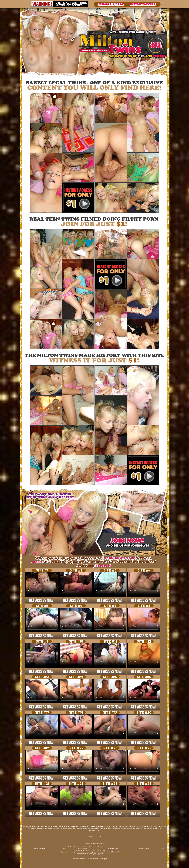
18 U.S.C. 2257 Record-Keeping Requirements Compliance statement (90, 847)
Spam (163, 849)
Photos (29, 77)
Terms (63, 849)
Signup (38, 77)
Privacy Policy (82, 849)
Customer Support (112, 849)
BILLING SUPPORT (94, 837)
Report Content (144, 849)
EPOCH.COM (85, 859)
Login (33, 77)
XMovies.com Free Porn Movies (94, 844)
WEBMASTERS (94, 831)
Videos (24, 77)
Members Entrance (40, 849)
